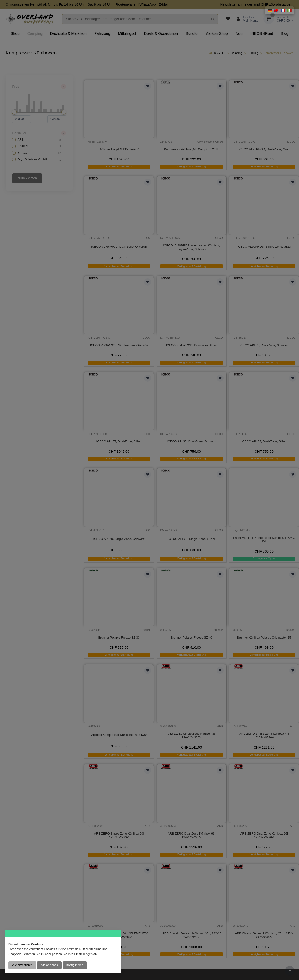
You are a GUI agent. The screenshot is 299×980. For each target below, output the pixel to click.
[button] (270, 10)
